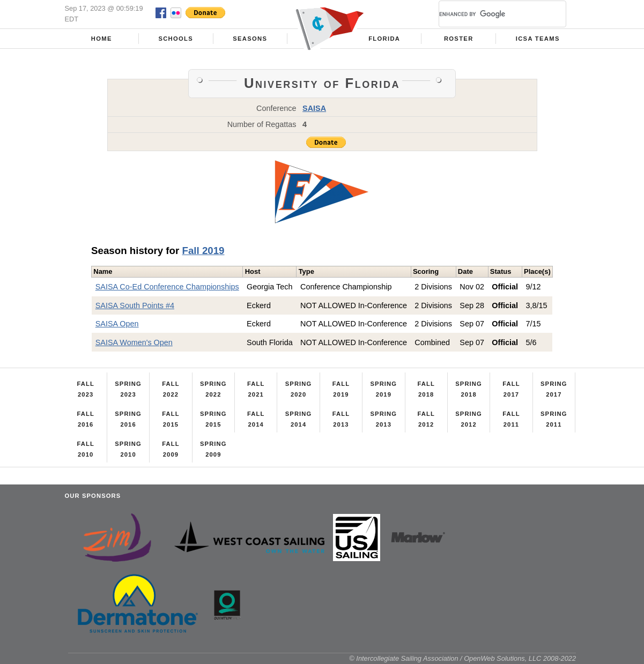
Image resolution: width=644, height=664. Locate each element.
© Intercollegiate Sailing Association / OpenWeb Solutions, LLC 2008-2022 (462, 658)
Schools (176, 39)
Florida (384, 39)
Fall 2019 (203, 251)
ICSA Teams (538, 39)
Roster (459, 39)
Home (102, 39)
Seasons (250, 39)
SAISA (314, 108)
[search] (490, 14)
